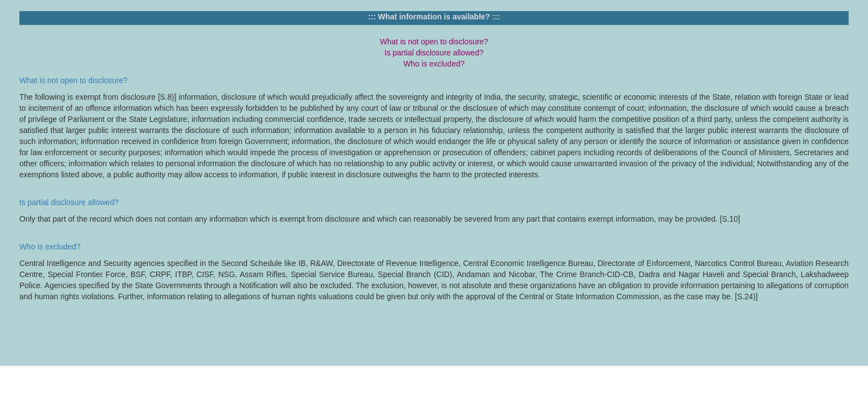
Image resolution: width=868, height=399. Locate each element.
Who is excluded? (50, 247)
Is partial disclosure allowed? (69, 202)
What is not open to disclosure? (73, 80)
